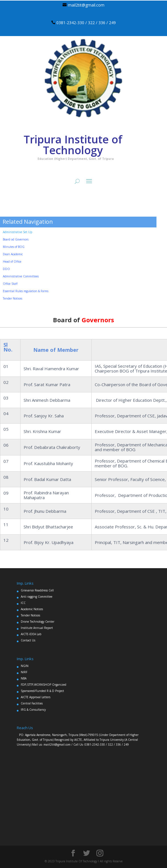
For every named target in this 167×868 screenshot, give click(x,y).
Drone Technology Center (38, 622)
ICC (23, 603)
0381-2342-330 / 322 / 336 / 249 (86, 23)
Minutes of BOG (14, 247)
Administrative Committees (21, 276)
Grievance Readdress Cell (37, 590)
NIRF (24, 672)
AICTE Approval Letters (36, 697)
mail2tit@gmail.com (86, 5)
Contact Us (28, 640)
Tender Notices (30, 615)
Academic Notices (32, 609)
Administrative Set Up (17, 232)
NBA (24, 678)
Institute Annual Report (37, 628)
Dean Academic (13, 254)
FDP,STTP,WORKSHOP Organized (44, 685)
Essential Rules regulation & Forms (26, 291)
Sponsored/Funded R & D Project (42, 691)
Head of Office (12, 262)
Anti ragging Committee (37, 597)
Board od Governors (16, 239)
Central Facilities (32, 703)
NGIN (25, 666)
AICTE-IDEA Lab (31, 634)
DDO (6, 269)
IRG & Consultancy (33, 710)
